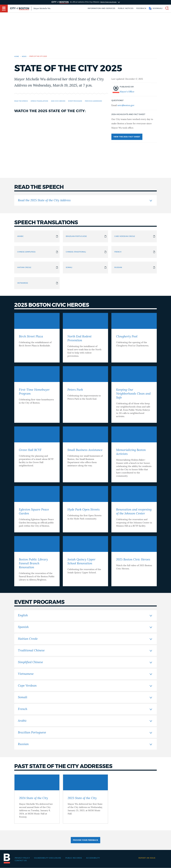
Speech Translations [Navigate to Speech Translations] (39, 101)
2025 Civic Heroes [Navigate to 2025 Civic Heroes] (58, 101)
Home (17, 56)
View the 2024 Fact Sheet (127, 137)
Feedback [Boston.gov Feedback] (141, 8)
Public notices (126, 8)
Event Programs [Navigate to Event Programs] (75, 101)
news (24, 56)
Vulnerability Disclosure (48, 858)
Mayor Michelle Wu (42, 8)
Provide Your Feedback (85, 840)
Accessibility (93, 858)
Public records (74, 858)
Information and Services (101, 8)
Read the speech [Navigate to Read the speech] (21, 101)
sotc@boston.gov (126, 105)
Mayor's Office (127, 92)
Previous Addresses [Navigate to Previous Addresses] (93, 101)
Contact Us (21, 861)
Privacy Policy (22, 858)
